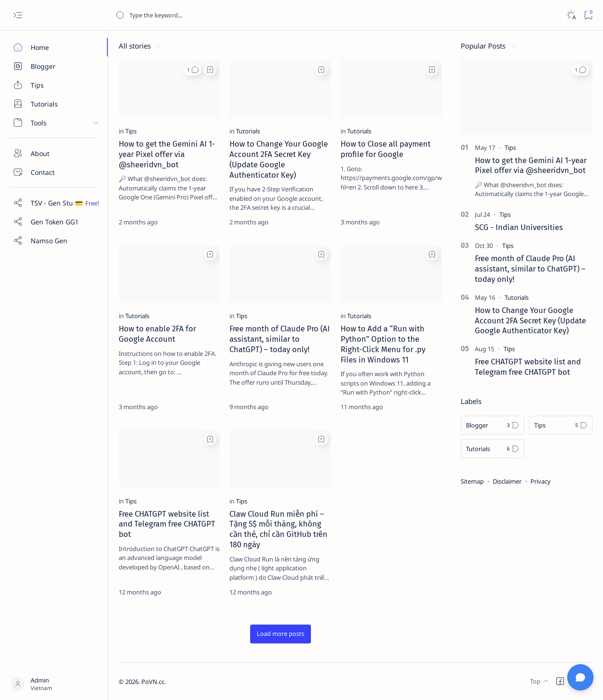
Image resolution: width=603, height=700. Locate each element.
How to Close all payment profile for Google (386, 149)
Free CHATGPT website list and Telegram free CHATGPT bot (167, 524)
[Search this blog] (186, 15)
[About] (54, 153)
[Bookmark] (588, 15)
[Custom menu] (54, 203)
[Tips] (54, 85)
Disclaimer (507, 481)
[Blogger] (54, 66)
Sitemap (472, 481)
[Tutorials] (54, 104)
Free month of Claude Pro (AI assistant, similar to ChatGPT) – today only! (280, 339)
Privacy (541, 481)
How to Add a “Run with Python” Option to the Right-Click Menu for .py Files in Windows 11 (383, 344)
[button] (192, 70)
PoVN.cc (153, 682)
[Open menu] (18, 15)
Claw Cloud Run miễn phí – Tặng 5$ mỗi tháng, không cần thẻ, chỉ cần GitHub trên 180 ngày (278, 529)
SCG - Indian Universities (519, 227)
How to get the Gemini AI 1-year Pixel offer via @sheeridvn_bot (167, 154)
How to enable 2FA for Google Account (157, 334)
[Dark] (571, 15)
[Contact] (54, 172)
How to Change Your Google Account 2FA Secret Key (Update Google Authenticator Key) (279, 159)
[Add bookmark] (210, 70)
